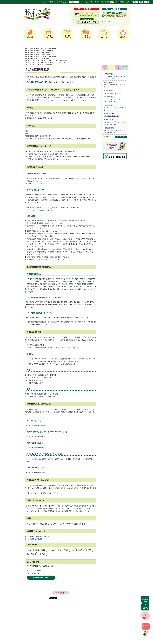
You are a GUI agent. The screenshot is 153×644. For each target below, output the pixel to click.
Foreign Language (62, 2)
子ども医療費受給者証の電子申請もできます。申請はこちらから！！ (52, 82)
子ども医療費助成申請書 (34, 539)
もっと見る (121, 137)
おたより (125, 67)
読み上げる (100, 2)
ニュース (112, 67)
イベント (118, 67)
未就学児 (38, 51)
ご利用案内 (51, 2)
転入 (38, 64)
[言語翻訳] (74, 2)
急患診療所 (88, 9)
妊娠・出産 (52, 60)
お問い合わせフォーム (41, 578)
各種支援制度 (41, 62)
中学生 (38, 54)
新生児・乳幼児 (40, 49)
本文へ (44, 2)
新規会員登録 (145, 600)
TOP (26, 49)
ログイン (145, 608)
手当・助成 (50, 62)
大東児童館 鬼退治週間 (111, 116)
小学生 (38, 53)
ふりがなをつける (87, 2)
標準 (141, 2)
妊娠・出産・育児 (42, 60)
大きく (146, 2)
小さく (136, 2)
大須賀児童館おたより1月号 (113, 93)
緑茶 (122, 2)
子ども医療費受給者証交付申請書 (37, 537)
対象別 (31, 49)
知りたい (32, 60)
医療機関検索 (116, 9)
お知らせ (105, 67)
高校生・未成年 (40, 56)
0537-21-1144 (36, 571)
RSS (108, 137)
